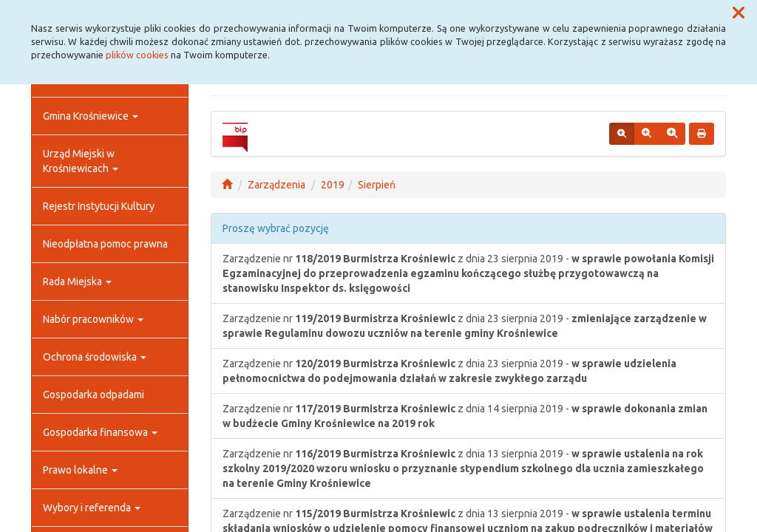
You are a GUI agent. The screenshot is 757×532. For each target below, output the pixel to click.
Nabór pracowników (93, 319)
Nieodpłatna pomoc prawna (105, 244)
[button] (739, 13)
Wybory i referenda (92, 508)
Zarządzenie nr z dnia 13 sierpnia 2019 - (463, 468)
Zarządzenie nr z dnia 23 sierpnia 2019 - (468, 273)
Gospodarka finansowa (100, 432)
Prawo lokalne (80, 470)
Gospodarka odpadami (94, 395)
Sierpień (377, 185)
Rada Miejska (77, 282)
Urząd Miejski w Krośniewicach (81, 161)
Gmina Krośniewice (91, 116)
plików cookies (137, 55)
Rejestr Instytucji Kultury (99, 206)
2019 (333, 185)
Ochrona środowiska (95, 357)
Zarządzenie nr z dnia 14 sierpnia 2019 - (465, 416)
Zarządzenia (276, 185)
